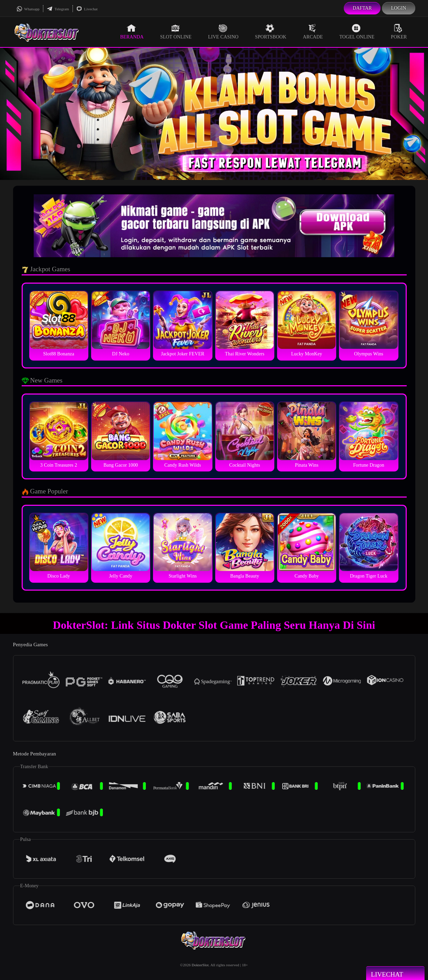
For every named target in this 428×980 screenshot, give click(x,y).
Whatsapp (28, 9)
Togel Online (357, 32)
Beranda (132, 32)
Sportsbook (271, 32)
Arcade (313, 32)
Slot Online (176, 32)
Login (398, 8)
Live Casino (223, 32)
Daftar (362, 8)
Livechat (87, 9)
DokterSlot (200, 965)
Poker (399, 32)
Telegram (58, 9)
